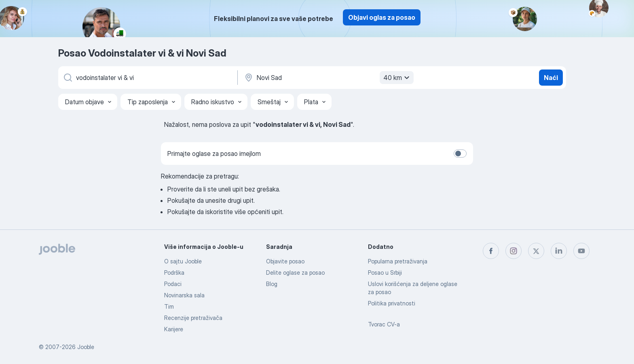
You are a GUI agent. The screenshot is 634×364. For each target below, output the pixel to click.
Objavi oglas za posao (382, 17)
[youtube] (581, 251)
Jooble (86, 347)
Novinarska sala (184, 295)
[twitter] (536, 251)
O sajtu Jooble (183, 261)
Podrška (174, 272)
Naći (551, 78)
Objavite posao (285, 261)
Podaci (173, 284)
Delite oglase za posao (295, 272)
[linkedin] (559, 251)
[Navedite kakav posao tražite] (147, 78)
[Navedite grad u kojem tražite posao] (328, 78)
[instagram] (514, 251)
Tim (169, 306)
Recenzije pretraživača (193, 318)
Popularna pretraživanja (398, 261)
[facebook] (491, 251)
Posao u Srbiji (385, 272)
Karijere (174, 329)
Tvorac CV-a (384, 324)
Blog (272, 284)
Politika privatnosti (392, 303)
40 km (397, 78)
